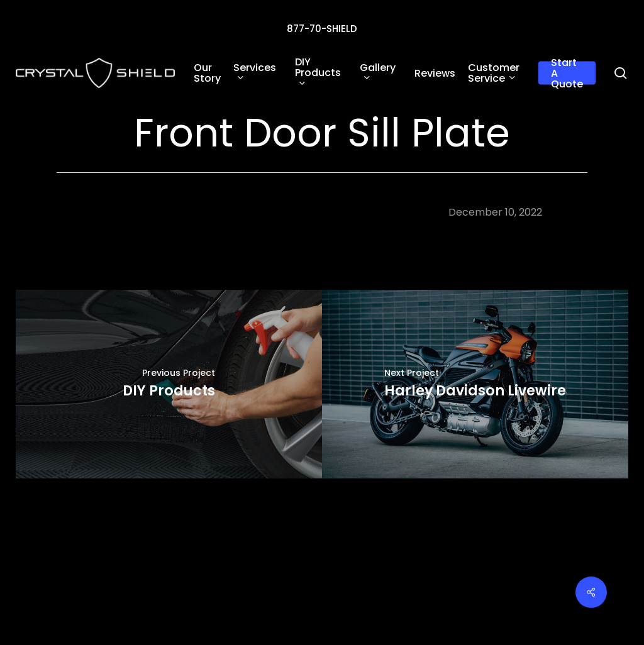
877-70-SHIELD (322, 29)
